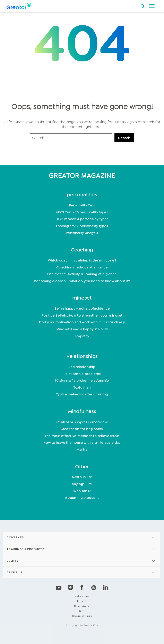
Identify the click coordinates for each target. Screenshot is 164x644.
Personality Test (82, 205)
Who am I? (82, 491)
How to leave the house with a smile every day (82, 443)
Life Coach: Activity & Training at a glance (82, 274)
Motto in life (82, 477)
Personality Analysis (82, 233)
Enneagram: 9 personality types (82, 226)
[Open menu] (152, 6)
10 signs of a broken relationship (82, 381)
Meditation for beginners (82, 429)
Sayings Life (82, 484)
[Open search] (143, 5)
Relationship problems (82, 374)
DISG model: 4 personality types (82, 219)
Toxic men (82, 388)
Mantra (82, 450)
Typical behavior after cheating (82, 394)
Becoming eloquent (82, 498)
